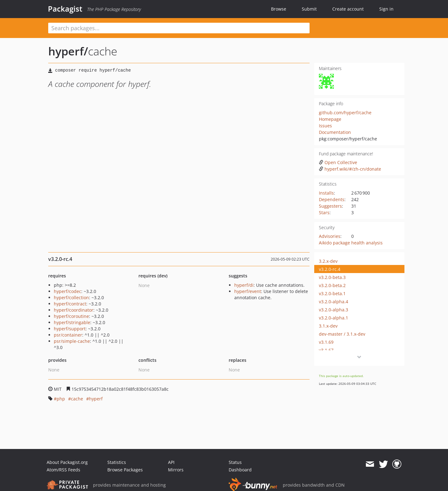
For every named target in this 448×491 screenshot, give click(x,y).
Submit (309, 9)
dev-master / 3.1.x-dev (342, 334)
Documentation (335, 132)
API (171, 462)
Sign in (386, 9)
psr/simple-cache (72, 341)
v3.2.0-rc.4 (330, 269)
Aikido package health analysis (351, 243)
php (61, 399)
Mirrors (176, 470)
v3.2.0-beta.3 (332, 277)
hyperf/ (68, 51)
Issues (325, 126)
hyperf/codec (68, 291)
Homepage (330, 119)
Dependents (332, 199)
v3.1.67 (326, 350)
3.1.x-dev (328, 326)
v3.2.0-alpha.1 (334, 318)
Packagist (65, 9)
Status (235, 462)
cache (77, 399)
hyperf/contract (70, 304)
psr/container (68, 335)
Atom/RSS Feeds (63, 470)
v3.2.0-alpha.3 (334, 310)
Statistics (117, 462)
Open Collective (338, 162)
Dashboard (240, 470)
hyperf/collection (71, 297)
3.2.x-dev (328, 261)
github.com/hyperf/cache (345, 113)
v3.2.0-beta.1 (332, 293)
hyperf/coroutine (71, 316)
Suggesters (330, 206)
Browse (279, 9)
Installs (326, 193)
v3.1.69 (326, 342)
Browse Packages (125, 470)
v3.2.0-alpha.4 (334, 302)
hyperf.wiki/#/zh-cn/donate (350, 169)
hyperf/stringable (72, 322)
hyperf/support (70, 329)
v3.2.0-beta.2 (332, 285)
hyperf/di (244, 285)
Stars (324, 212)
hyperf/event (248, 291)
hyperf (96, 399)
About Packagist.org (67, 462)
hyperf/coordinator (74, 310)
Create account (348, 9)
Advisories (330, 236)
